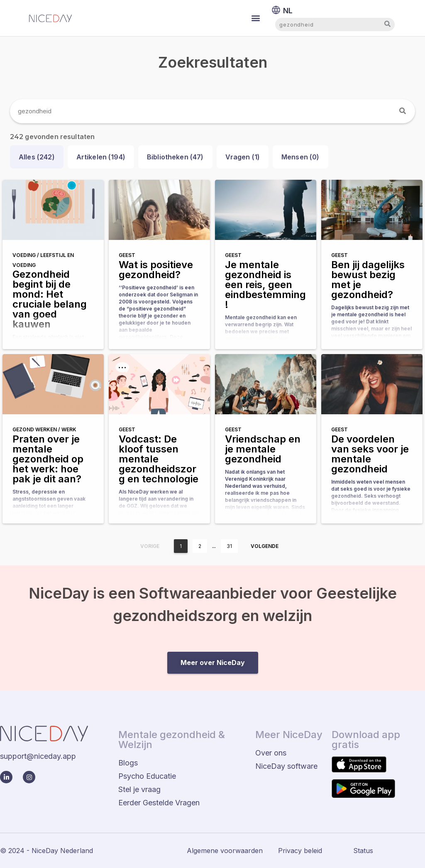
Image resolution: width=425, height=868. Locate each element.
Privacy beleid (300, 851)
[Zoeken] (403, 111)
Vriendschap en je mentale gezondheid (263, 449)
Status (363, 851)
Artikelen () (101, 157)
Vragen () (243, 157)
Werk (69, 429)
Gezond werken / (37, 429)
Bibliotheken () (175, 157)
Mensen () (300, 157)
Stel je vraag (139, 789)
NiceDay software (286, 766)
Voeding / (26, 255)
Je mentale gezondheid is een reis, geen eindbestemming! (265, 285)
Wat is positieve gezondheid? (156, 270)
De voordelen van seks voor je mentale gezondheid (370, 454)
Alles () (37, 157)
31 (229, 546)
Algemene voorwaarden (225, 851)
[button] (256, 18)
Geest (127, 255)
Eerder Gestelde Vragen (159, 803)
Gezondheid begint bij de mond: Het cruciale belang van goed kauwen (50, 299)
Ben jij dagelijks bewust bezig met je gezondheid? (368, 280)
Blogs (128, 763)
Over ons (271, 753)
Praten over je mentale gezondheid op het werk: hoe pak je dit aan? (48, 459)
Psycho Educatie (147, 776)
